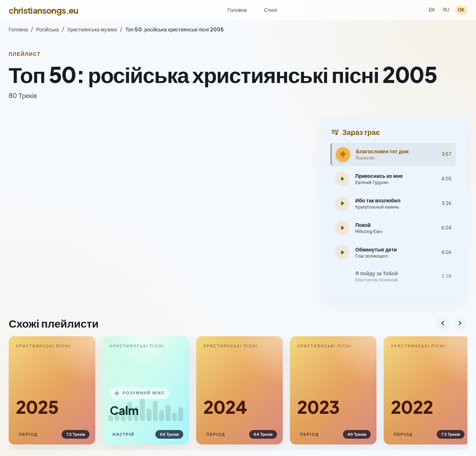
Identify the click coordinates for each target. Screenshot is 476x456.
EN (432, 10)
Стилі (270, 10)
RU (446, 10)
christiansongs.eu (44, 10)
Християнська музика (92, 30)
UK (461, 10)
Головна (237, 10)
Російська (47, 30)
